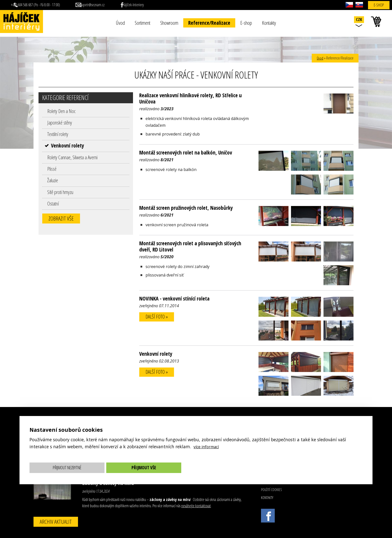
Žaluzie (53, 180)
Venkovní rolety (67, 145)
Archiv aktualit (56, 522)
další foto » (158, 317)
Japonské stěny (60, 122)
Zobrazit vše (61, 218)
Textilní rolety (58, 134)
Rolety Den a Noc (61, 111)
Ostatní (53, 203)
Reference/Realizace (209, 23)
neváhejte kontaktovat (196, 506)
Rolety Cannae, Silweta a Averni (72, 157)
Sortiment (142, 23)
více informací (208, 446)
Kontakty (269, 23)
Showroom (169, 23)
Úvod (120, 23)
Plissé (52, 169)
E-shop (246, 23)
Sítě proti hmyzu (60, 192)
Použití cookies (271, 490)
